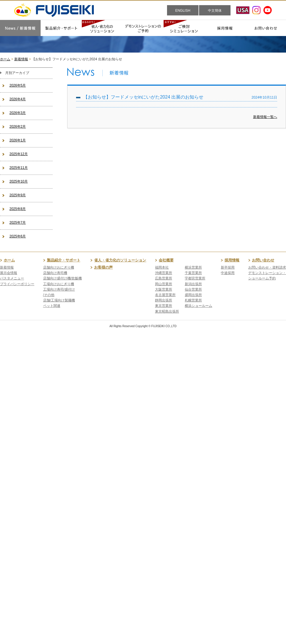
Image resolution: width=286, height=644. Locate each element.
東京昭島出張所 (167, 311)
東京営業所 (164, 306)
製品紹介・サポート (64, 260)
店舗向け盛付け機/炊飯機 (62, 278)
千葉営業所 (193, 273)
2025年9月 (18, 195)
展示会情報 (9, 273)
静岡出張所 (164, 300)
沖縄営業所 (164, 273)
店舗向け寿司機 (55, 273)
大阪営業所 (164, 289)
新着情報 (21, 59)
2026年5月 (18, 85)
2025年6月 (18, 236)
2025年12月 (19, 154)
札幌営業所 (193, 300)
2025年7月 (18, 223)
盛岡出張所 (193, 295)
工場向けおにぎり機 (59, 284)
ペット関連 (52, 306)
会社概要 (166, 260)
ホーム (5, 59)
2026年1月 (18, 140)
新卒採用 (228, 267)
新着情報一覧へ (265, 117)
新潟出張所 (193, 284)
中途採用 (228, 273)
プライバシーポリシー (17, 284)
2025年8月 (18, 209)
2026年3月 (18, 113)
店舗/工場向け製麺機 (59, 300)
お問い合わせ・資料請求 (267, 267)
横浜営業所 (193, 267)
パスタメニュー (12, 278)
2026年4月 (18, 99)
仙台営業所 (193, 289)
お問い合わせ (263, 260)
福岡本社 (162, 267)
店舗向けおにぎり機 (59, 267)
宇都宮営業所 (195, 278)
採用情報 (232, 260)
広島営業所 (164, 278)
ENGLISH (183, 11)
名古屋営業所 (165, 295)
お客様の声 (103, 267)
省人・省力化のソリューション (120, 260)
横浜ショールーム (198, 306)
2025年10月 (19, 181)
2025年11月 (19, 168)
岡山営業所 (164, 284)
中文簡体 (215, 11)
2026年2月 (18, 127)
